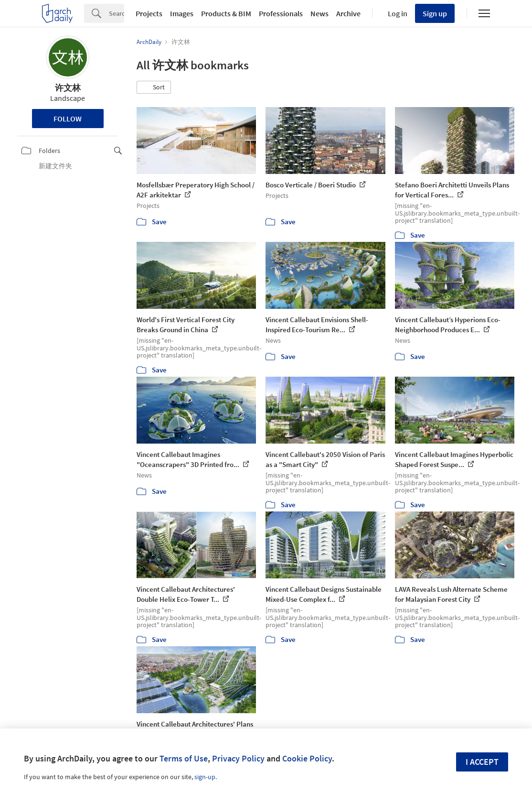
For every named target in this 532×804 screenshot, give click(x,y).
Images (182, 13)
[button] (154, 87)
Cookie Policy (307, 758)
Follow (68, 119)
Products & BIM (226, 13)
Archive (348, 13)
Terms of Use (184, 758)
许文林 (68, 88)
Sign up (435, 13)
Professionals (281, 13)
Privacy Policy (238, 758)
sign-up (205, 777)
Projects (149, 13)
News (319, 13)
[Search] (117, 13)
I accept (482, 762)
